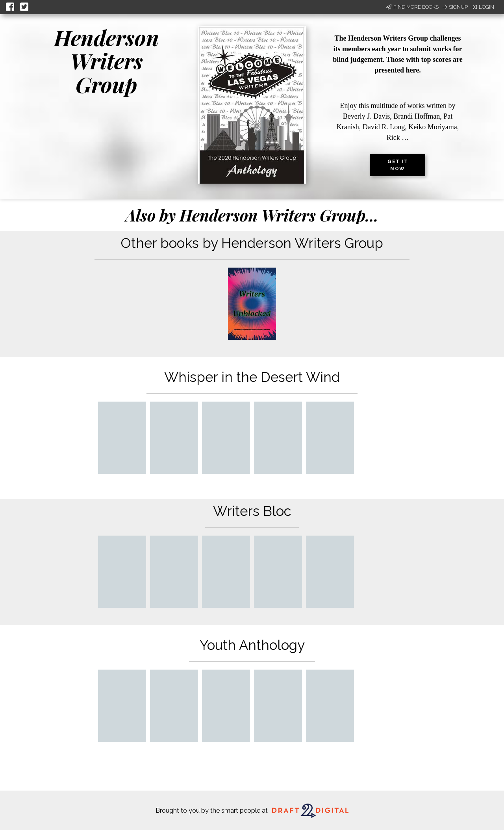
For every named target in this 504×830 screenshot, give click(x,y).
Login (483, 7)
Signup (455, 7)
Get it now (398, 165)
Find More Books (412, 7)
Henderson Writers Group (107, 61)
